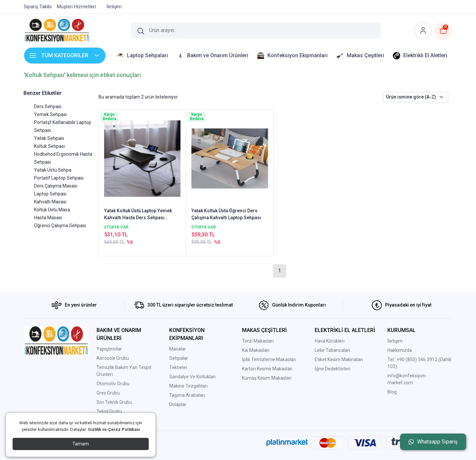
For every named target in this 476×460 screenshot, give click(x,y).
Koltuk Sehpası (49, 146)
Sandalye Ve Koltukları (192, 377)
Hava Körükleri (330, 341)
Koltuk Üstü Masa (52, 210)
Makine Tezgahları (188, 386)
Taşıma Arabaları (187, 395)
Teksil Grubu (109, 411)
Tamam (81, 444)
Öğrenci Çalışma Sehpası (60, 226)
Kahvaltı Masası (50, 202)
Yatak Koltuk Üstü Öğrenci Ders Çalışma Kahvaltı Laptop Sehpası (226, 214)
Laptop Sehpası (50, 194)
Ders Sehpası (48, 106)
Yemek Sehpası (50, 114)
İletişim (395, 341)
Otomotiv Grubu (113, 384)
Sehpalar (179, 358)
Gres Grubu (108, 393)
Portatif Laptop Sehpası (59, 178)
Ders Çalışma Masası (56, 186)
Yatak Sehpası (49, 138)
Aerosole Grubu (113, 358)
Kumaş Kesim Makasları (267, 378)
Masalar (178, 349)
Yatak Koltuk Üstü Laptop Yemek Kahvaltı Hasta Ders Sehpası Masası (138, 215)
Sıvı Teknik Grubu (114, 402)
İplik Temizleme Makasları (269, 359)
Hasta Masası (48, 218)
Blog (392, 392)
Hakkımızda (400, 350)
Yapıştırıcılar (109, 349)
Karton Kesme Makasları (267, 369)
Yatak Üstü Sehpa (53, 170)
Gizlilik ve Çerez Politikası (114, 429)
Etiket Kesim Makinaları (339, 359)
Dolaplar (178, 404)
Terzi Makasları (258, 341)
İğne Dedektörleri (333, 369)
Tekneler (178, 367)
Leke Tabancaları (332, 350)
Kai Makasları (256, 350)
